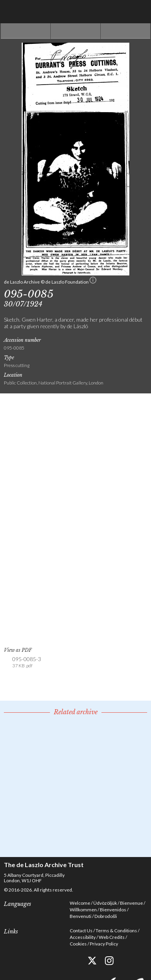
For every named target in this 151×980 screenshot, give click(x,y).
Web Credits (112, 937)
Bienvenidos (113, 910)
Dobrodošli (106, 916)
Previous (26, 31)
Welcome (80, 903)
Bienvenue (131, 903)
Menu (139, 12)
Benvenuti (81, 916)
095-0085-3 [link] (27, 662)
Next (125, 31)
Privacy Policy (104, 944)
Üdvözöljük (105, 903)
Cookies (78, 944)
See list (75, 31)
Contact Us (81, 931)
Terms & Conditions (116, 931)
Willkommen (83, 910)
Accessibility (83, 937)
